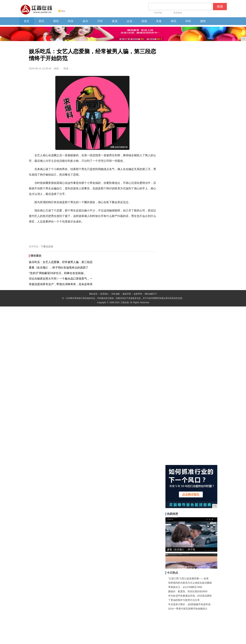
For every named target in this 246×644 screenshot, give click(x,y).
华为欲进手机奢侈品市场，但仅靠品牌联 (190, 596)
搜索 (220, 7)
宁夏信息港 (47, 246)
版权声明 (127, 294)
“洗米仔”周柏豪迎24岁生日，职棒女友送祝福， (58, 273)
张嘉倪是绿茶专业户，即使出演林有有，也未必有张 (61, 284)
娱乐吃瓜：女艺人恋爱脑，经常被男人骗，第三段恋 (61, 262)
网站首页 (93, 294)
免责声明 (138, 294)
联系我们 (104, 294)
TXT (155, 294)
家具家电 (178, 13)
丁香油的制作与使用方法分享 (184, 600)
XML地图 (116, 294)
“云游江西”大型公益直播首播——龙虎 (188, 578)
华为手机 (161, 12)
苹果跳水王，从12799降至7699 (185, 587)
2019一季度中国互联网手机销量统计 (188, 609)
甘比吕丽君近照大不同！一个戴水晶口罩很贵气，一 (61, 279)
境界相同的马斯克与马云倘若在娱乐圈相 (190, 583)
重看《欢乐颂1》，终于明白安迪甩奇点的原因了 (59, 268)
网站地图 (149, 294)
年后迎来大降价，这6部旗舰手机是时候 (189, 604)
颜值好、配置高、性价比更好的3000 (188, 591)
